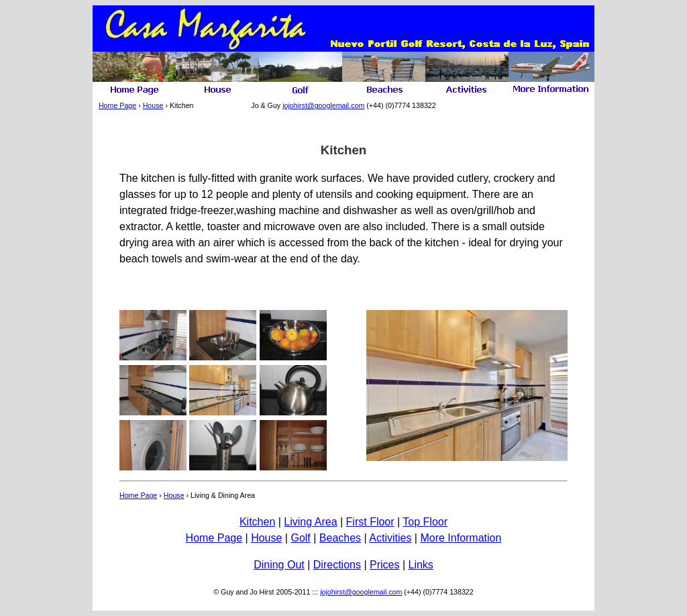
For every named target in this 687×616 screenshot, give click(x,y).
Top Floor (425, 522)
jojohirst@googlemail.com (323, 105)
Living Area (310, 522)
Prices (384, 565)
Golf (300, 538)
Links (420, 565)
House (153, 105)
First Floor (370, 522)
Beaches (340, 538)
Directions (337, 565)
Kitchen (257, 522)
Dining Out (279, 565)
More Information (461, 538)
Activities (390, 538)
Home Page (117, 105)
